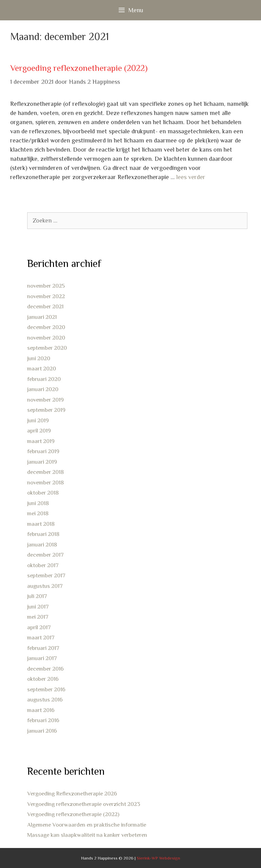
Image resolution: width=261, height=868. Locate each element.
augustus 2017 (45, 586)
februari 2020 (44, 379)
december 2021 (45, 306)
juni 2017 (38, 607)
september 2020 (47, 348)
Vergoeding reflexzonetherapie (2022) (79, 68)
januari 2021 (42, 317)
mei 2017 (38, 617)
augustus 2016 (45, 700)
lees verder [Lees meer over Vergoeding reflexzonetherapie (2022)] (191, 177)
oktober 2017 (43, 565)
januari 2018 (42, 545)
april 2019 (39, 431)
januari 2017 (42, 658)
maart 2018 (41, 524)
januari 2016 (42, 731)
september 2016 (46, 689)
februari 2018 (43, 534)
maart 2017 (41, 638)
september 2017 (46, 575)
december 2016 (45, 669)
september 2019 (46, 410)
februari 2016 (43, 720)
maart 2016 (41, 710)
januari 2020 (43, 389)
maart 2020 (42, 369)
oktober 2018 (43, 493)
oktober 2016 (43, 679)
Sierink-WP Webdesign (158, 858)
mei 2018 (38, 513)
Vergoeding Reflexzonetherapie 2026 (72, 794)
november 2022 (46, 296)
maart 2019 (41, 441)
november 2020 (46, 338)
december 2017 (45, 555)
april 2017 (39, 627)
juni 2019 (38, 420)
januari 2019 (42, 462)
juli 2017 (37, 596)
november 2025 (46, 286)
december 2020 (46, 327)
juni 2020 (39, 358)
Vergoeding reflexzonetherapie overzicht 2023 (84, 804)
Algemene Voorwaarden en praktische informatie (87, 825)
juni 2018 (38, 503)
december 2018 (46, 472)
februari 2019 (43, 451)
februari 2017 (43, 648)
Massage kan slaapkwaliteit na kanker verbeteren (87, 835)
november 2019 (45, 400)
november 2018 (46, 483)
